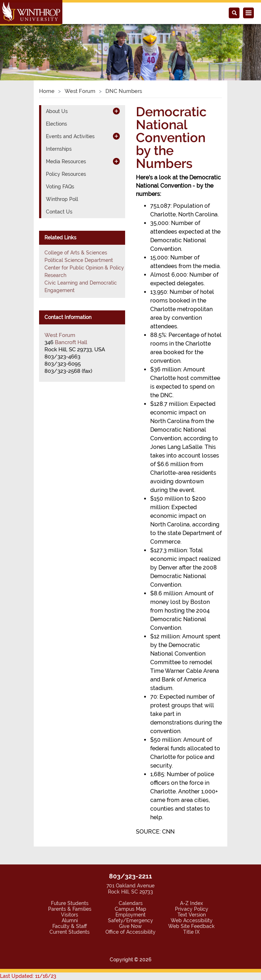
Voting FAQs (60, 187)
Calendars (131, 903)
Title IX (191, 932)
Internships (59, 149)
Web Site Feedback (191, 926)
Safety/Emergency (130, 920)
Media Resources (66, 161)
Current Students (70, 932)
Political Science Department (79, 260)
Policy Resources (66, 174)
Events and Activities (70, 136)
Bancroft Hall (71, 342)
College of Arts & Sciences (76, 253)
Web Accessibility (192, 920)
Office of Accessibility (130, 932)
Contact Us (59, 212)
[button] (20, 44)
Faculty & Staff (70, 926)
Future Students (70, 903)
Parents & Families (70, 909)
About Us (57, 111)
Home (47, 91)
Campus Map (130, 909)
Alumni (70, 920)
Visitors (70, 915)
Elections (56, 124)
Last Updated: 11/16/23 (28, 976)
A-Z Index (191, 903)
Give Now (130, 926)
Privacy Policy (192, 909)
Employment (130, 915)
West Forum (80, 91)
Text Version (192, 915)
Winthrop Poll (62, 199)
